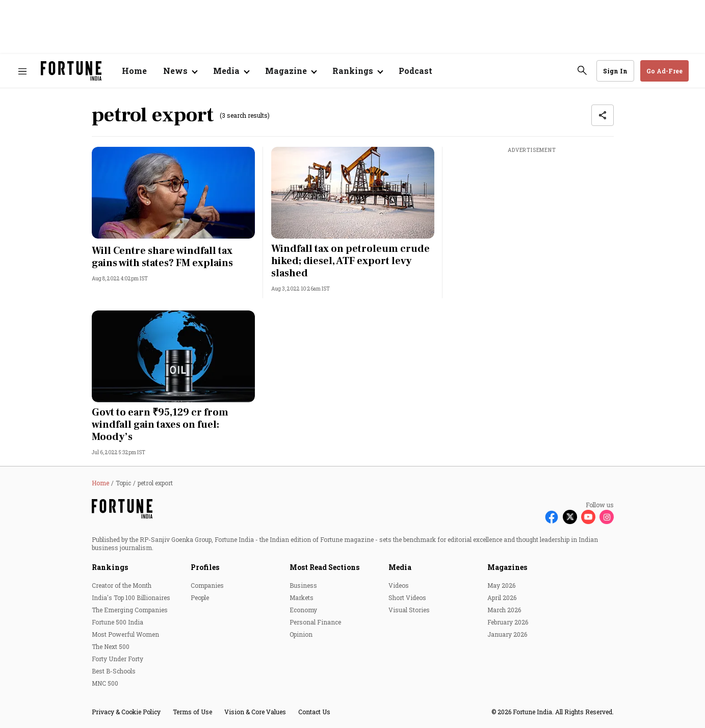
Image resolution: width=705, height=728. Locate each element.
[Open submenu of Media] (231, 71)
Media (400, 567)
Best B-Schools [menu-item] (114, 671)
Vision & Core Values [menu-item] (255, 712)
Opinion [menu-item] (301, 634)
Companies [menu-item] (207, 585)
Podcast (415, 71)
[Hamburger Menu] (22, 71)
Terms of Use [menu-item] (192, 712)
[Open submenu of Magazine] (291, 71)
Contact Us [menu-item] (314, 712)
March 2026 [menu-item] (504, 610)
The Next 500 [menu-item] (111, 646)
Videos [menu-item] (399, 585)
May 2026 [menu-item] (501, 585)
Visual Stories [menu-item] (409, 610)
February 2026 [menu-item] (508, 622)
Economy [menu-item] (303, 610)
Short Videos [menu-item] (407, 597)
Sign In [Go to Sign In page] (615, 71)
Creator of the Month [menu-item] (122, 585)
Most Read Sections (324, 567)
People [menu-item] (200, 597)
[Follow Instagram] (607, 517)
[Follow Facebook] (552, 517)
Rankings (110, 567)
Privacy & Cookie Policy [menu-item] (126, 712)
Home (134, 71)
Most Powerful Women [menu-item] (125, 634)
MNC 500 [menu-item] (105, 683)
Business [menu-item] (303, 585)
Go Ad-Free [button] (664, 71)
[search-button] (582, 70)
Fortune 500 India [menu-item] (118, 622)
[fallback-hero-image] (173, 193)
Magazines (507, 567)
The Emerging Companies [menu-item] (130, 610)
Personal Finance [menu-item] (315, 622)
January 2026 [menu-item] (507, 634)
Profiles (205, 567)
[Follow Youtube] (588, 517)
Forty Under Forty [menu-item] (118, 659)
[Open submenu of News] (180, 71)
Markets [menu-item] (302, 597)
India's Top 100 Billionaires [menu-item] (131, 597)
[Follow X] (570, 517)
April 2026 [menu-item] (502, 597)
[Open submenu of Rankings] (357, 71)
